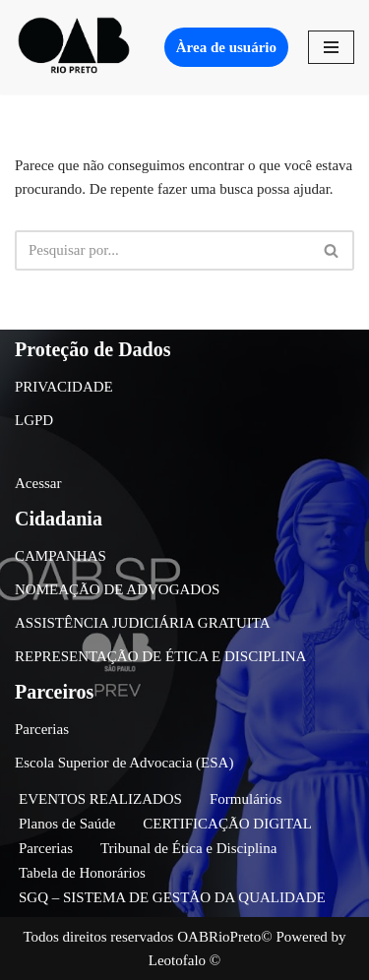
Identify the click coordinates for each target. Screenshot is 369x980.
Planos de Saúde (67, 824)
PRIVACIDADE (64, 387)
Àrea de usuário (226, 47)
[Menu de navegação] (331, 47)
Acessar (38, 483)
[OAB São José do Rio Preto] (74, 47)
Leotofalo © (184, 960)
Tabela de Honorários (82, 873)
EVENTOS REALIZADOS (100, 799)
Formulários (246, 799)
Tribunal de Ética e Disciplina (188, 848)
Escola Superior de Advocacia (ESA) (124, 763)
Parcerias (42, 729)
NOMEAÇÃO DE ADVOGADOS (117, 589)
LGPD (34, 420)
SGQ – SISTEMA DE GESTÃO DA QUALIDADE (172, 897)
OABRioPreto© (224, 937)
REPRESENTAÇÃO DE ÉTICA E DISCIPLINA (160, 656)
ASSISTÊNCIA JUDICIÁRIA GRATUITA (143, 623)
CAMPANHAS (61, 556)
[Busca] (162, 250)
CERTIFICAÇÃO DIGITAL (227, 824)
